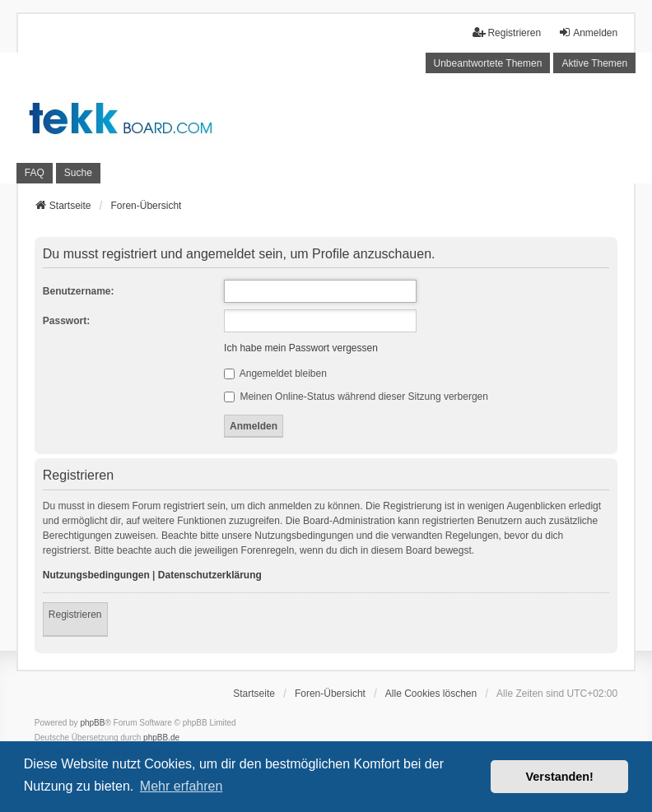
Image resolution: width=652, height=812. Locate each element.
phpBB (92, 723)
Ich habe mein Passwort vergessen (301, 348)
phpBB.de (161, 738)
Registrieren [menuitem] (507, 32)
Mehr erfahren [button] (182, 786)
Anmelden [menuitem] (588, 32)
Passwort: (66, 321)
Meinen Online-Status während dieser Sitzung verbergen (356, 397)
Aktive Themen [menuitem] (594, 63)
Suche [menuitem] (78, 173)
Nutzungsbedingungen (96, 575)
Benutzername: (79, 291)
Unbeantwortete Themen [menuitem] (488, 63)
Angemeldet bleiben (275, 374)
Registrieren (75, 615)
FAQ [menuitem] (35, 173)
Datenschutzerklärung (210, 575)
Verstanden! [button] (560, 777)
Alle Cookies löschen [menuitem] (431, 694)
